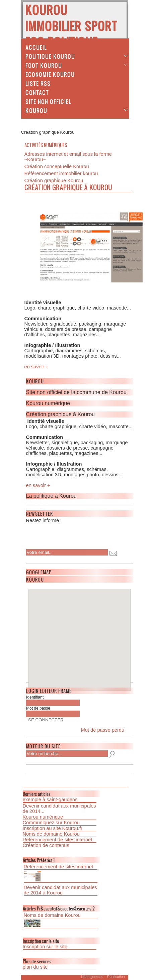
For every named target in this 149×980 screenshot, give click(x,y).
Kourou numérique (43, 817)
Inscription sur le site (45, 947)
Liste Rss (38, 83)
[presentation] (69, 534)
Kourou (36, 110)
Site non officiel (48, 101)
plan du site (35, 967)
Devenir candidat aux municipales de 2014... (59, 809)
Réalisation (116, 977)
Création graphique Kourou (54, 180)
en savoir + (36, 367)
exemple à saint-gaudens (50, 800)
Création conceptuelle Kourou (57, 166)
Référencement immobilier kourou (61, 173)
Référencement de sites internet (58, 840)
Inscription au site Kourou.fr (53, 828)
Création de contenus (46, 845)
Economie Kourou (50, 74)
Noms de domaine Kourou (51, 834)
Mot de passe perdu (103, 730)
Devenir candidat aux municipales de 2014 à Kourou (60, 890)
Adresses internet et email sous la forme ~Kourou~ (68, 157)
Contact (37, 92)
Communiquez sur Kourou (51, 823)
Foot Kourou (44, 65)
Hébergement (92, 977)
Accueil (36, 47)
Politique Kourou (50, 56)
